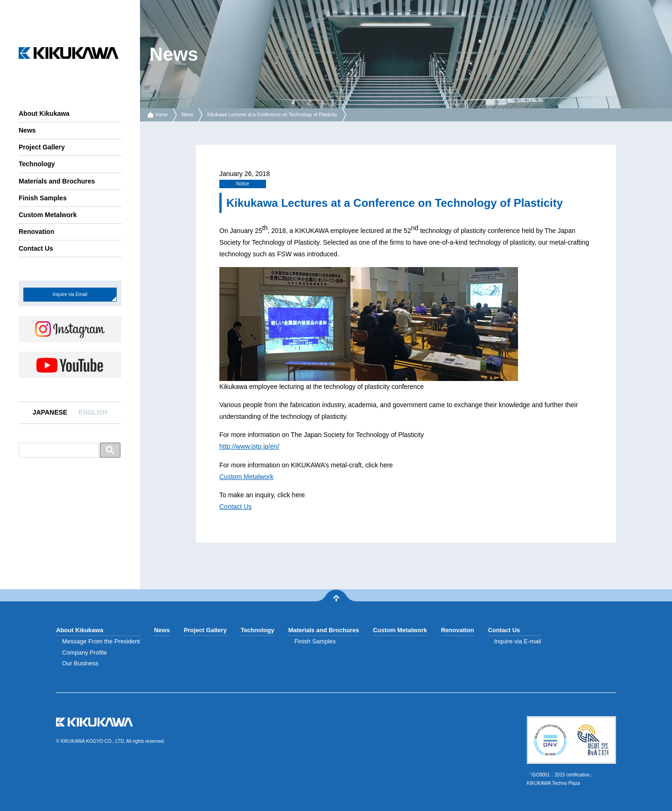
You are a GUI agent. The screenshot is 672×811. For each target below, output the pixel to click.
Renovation (36, 232)
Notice (243, 184)
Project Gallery (42, 147)
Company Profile (84, 652)
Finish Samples (43, 198)
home (162, 115)
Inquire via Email (70, 294)
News (27, 130)
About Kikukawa (44, 113)
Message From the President (101, 641)
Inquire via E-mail (518, 641)
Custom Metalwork (48, 215)
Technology (37, 164)
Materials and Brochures (57, 181)
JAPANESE (50, 412)
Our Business (80, 663)
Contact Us (36, 248)
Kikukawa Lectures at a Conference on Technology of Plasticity (272, 115)
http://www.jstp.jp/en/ (249, 446)
